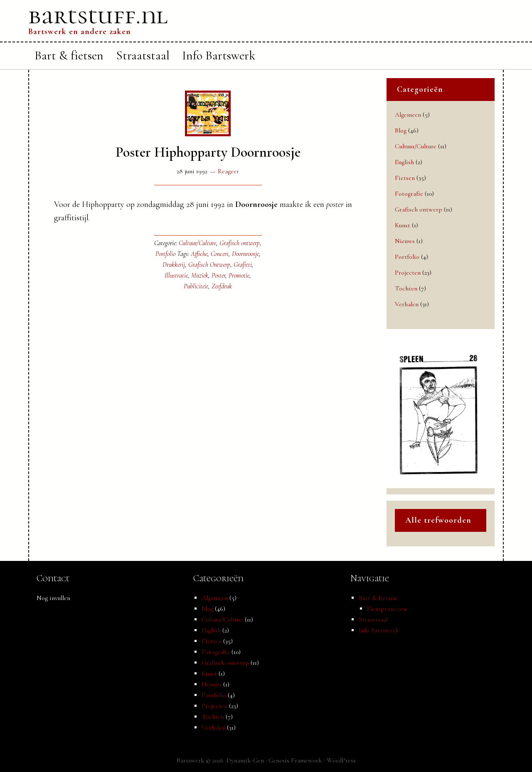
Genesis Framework (295, 760)
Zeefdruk (222, 286)
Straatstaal (373, 620)
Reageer (228, 171)
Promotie (239, 275)
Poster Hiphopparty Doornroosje (208, 152)
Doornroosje (245, 254)
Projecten (408, 273)
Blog (401, 130)
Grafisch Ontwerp (209, 265)
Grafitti (243, 265)
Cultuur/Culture (197, 243)
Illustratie (176, 275)
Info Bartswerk (379, 630)
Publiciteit (196, 286)
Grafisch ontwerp (240, 243)
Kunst (403, 225)
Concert (220, 254)
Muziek (200, 275)
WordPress (341, 760)
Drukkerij (174, 265)
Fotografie (409, 194)
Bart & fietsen (378, 598)
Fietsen (405, 178)
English (404, 162)
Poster (218, 275)
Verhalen (407, 304)
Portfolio (165, 254)
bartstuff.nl (98, 15)
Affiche (199, 254)
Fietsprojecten (387, 609)
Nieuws (405, 241)
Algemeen (408, 115)
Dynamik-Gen (245, 760)
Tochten (406, 288)
